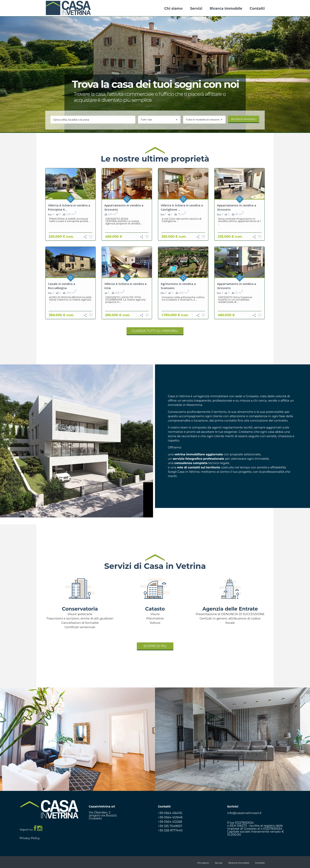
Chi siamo (173, 9)
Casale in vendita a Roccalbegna (62, 286)
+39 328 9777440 (170, 830)
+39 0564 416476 (170, 813)
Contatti (257, 9)
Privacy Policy (30, 838)
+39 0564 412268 (170, 822)
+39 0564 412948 (170, 817)
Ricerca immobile (226, 9)
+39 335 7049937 (170, 826)
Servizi (196, 9)
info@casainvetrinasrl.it (244, 813)
